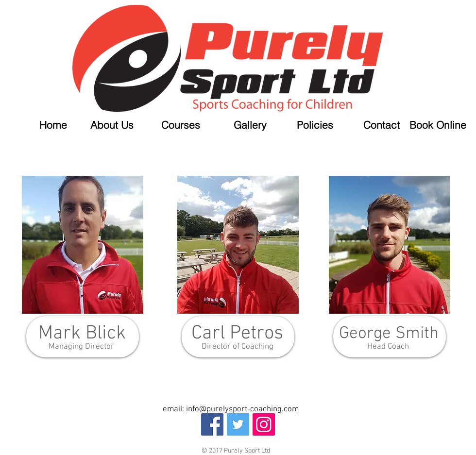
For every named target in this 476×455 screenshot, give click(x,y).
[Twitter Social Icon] (238, 424)
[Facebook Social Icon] (212, 424)
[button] (172, 125)
